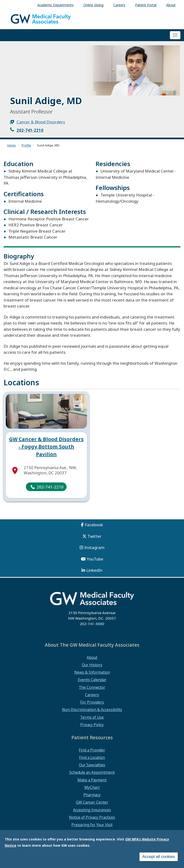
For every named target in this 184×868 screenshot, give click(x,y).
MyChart (92, 787)
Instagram (94, 547)
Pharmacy (92, 795)
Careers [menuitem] (119, 5)
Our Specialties (92, 765)
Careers (92, 695)
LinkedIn (94, 570)
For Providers (92, 702)
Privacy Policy (92, 725)
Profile (26, 145)
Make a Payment (92, 780)
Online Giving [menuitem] (93, 5)
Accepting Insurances (92, 810)
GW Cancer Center (92, 802)
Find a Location (92, 757)
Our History (92, 665)
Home (11, 145)
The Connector (92, 687)
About (92, 657)
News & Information (92, 672)
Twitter (95, 536)
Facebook (94, 525)
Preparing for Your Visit (92, 825)
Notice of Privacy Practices (92, 817)
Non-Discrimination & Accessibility (92, 710)
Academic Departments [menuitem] (55, 5)
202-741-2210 (30, 130)
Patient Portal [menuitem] (146, 5)
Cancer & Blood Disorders (41, 122)
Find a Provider (92, 750)
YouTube (95, 559)
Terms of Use (92, 717)
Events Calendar (92, 680)
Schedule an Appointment (92, 772)
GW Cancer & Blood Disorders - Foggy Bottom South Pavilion (46, 447)
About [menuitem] (171, 5)
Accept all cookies (159, 857)
